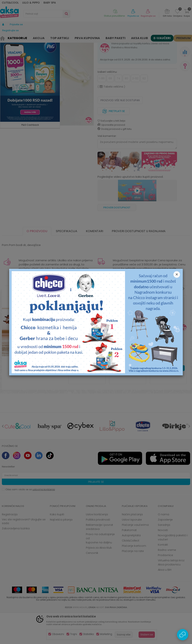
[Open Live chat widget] (183, 635)
